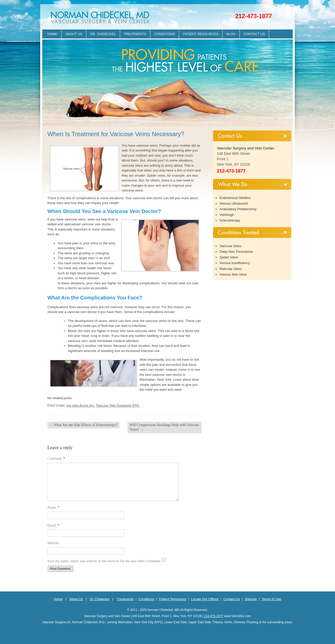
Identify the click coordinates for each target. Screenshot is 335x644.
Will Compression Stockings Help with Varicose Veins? (164, 427)
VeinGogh (227, 215)
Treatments (135, 34)
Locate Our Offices (205, 599)
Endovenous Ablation (235, 198)
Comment (56, 459)
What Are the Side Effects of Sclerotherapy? (83, 425)
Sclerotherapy (230, 220)
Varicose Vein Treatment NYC (118, 405)
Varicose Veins (230, 246)
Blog (231, 34)
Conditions (165, 34)
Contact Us (254, 34)
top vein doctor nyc (80, 405)
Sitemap (251, 599)
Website (53, 543)
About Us (74, 34)
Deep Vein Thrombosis (236, 252)
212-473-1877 (253, 16)
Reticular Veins (231, 269)
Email (53, 525)
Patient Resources (201, 34)
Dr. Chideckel (103, 34)
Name (53, 507)
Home (52, 34)
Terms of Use (271, 599)
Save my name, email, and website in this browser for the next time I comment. (104, 561)
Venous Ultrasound (234, 203)
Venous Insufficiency (235, 263)
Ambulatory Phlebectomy (238, 209)
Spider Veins (229, 257)
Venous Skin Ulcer (233, 274)
